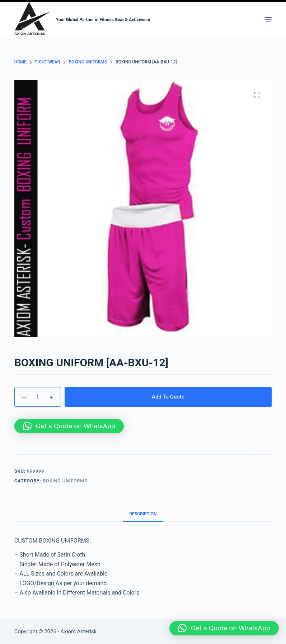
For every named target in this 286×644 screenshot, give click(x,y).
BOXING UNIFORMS (65, 481)
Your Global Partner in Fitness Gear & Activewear (103, 20)
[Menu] (268, 20)
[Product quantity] (38, 397)
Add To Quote (168, 397)
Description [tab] (143, 514)
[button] (69, 426)
